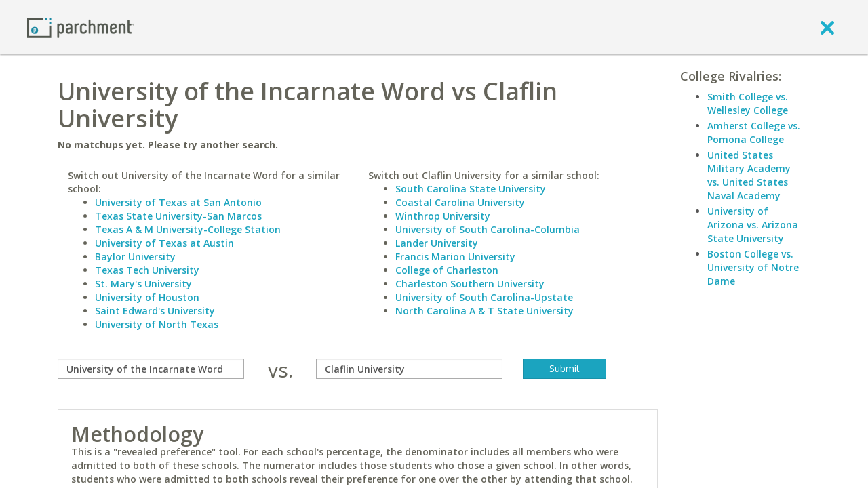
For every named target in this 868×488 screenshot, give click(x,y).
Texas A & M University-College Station (188, 229)
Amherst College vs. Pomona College (754, 133)
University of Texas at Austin (164, 243)
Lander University (437, 243)
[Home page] (81, 27)
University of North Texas (157, 324)
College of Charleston (447, 270)
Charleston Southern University (470, 284)
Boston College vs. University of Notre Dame (753, 267)
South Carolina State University (471, 189)
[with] (409, 369)
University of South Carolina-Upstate (484, 297)
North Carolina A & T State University (485, 311)
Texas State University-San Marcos (178, 216)
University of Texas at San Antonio (178, 202)
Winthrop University (443, 216)
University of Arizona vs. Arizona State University (753, 225)
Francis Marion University (455, 257)
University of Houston (147, 297)
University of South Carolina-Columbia (488, 229)
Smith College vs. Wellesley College (748, 103)
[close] (827, 27)
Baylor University (135, 257)
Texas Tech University (147, 270)
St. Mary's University (143, 284)
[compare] (151, 369)
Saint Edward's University (155, 311)
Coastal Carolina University (460, 202)
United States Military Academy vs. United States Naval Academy (749, 175)
